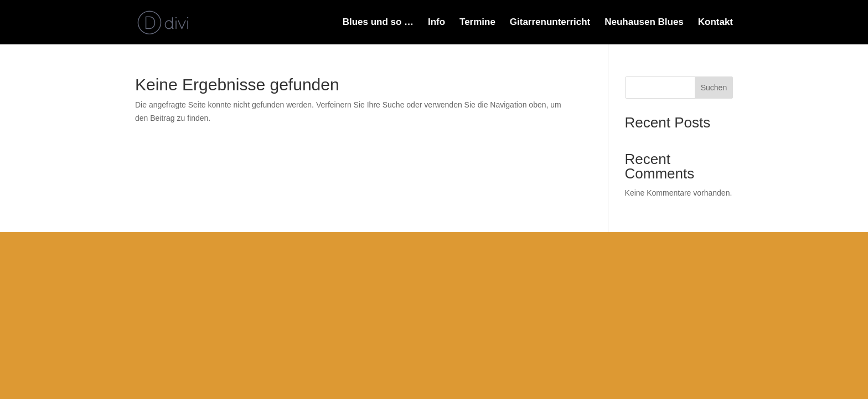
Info (436, 23)
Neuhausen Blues (644, 23)
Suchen (714, 88)
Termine (477, 23)
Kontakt (715, 23)
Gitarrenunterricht (550, 23)
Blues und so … (378, 23)
